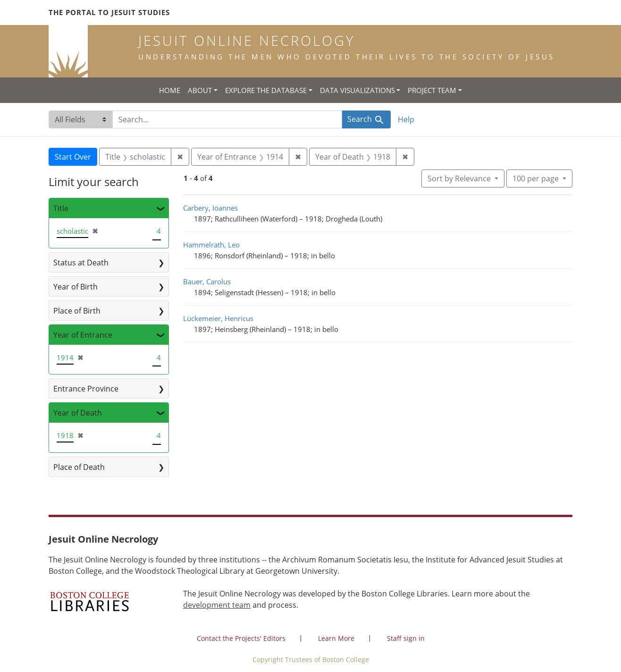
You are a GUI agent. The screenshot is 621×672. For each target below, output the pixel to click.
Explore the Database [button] (266, 90)
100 (537, 178)
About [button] (200, 90)
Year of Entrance (83, 335)
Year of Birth (76, 287)
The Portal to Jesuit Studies (109, 12)
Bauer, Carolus (207, 281)
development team (217, 605)
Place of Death (79, 467)
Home (170, 90)
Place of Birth (77, 311)
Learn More (336, 638)
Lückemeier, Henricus (218, 318)
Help (406, 119)
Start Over (73, 157)
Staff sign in (406, 638)
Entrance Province (86, 389)
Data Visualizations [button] (357, 90)
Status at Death (81, 263)
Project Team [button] (432, 90)
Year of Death (78, 413)
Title (61, 208)
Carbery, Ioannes (210, 208)
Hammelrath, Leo (211, 245)
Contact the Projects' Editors (241, 638)
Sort (460, 179)
